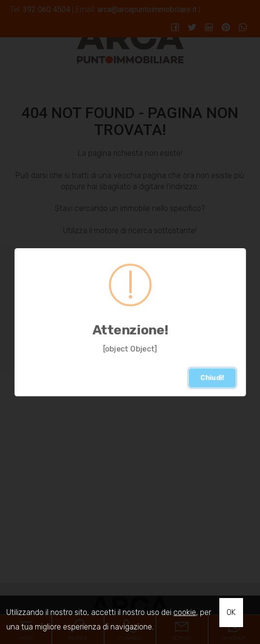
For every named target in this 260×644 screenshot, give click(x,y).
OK (231, 612)
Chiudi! (212, 378)
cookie (185, 612)
